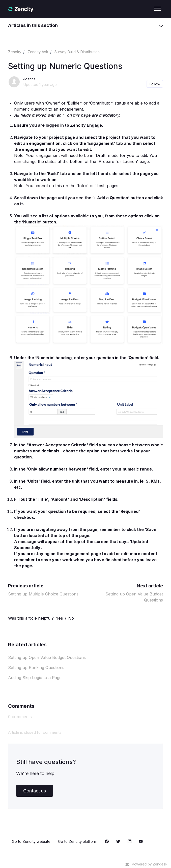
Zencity (15, 52)
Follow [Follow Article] (155, 84)
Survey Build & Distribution (77, 52)
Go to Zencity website (31, 841)
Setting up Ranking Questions (36, 667)
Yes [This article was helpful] (59, 618)
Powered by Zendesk (149, 864)
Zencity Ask (38, 52)
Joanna (29, 79)
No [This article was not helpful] (71, 618)
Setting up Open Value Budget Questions (47, 657)
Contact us (35, 791)
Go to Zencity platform (78, 841)
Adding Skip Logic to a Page (35, 678)
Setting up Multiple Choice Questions (43, 594)
